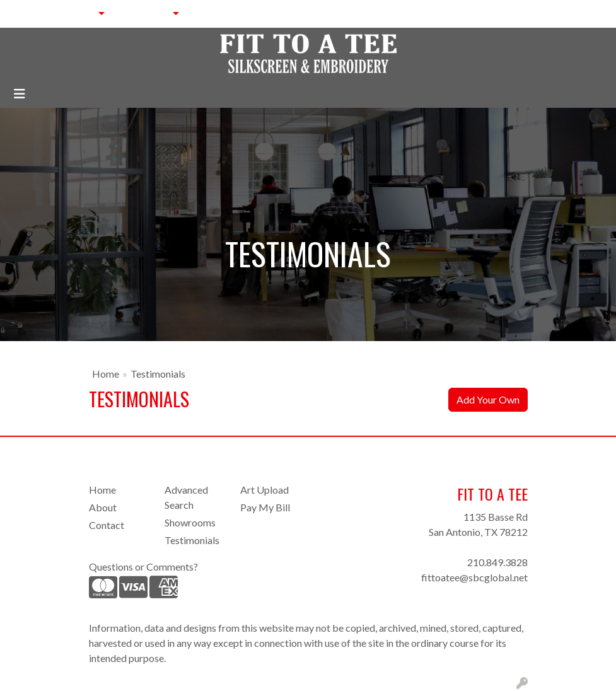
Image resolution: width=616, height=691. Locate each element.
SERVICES (142, 14)
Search (489, 14)
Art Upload (264, 490)
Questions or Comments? (143, 566)
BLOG (281, 14)
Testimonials (192, 540)
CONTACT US (226, 14)
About (103, 507)
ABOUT (71, 14)
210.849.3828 (497, 562)
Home (106, 374)
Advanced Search (186, 497)
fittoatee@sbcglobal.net (474, 577)
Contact (107, 525)
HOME (28, 14)
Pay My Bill (265, 507)
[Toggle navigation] (20, 94)
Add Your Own (488, 399)
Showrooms (190, 522)
